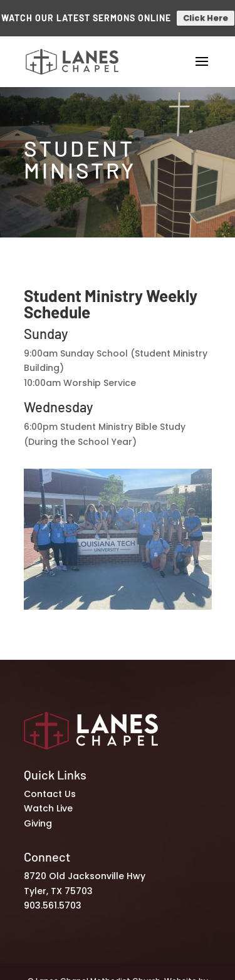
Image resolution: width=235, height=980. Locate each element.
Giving (38, 818)
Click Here (206, 15)
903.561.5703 (53, 900)
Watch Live (48, 803)
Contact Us (50, 788)
